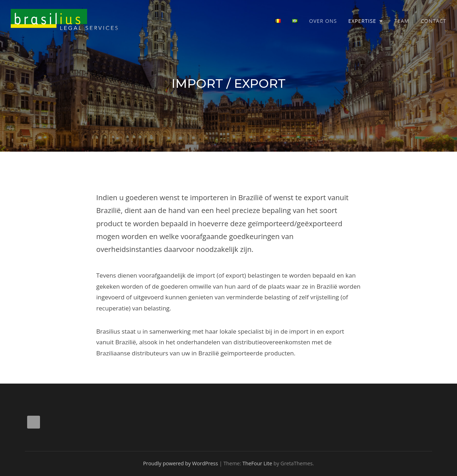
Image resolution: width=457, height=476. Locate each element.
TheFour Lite (257, 463)
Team (402, 21)
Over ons (323, 21)
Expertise (362, 21)
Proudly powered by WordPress (181, 463)
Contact (433, 21)
